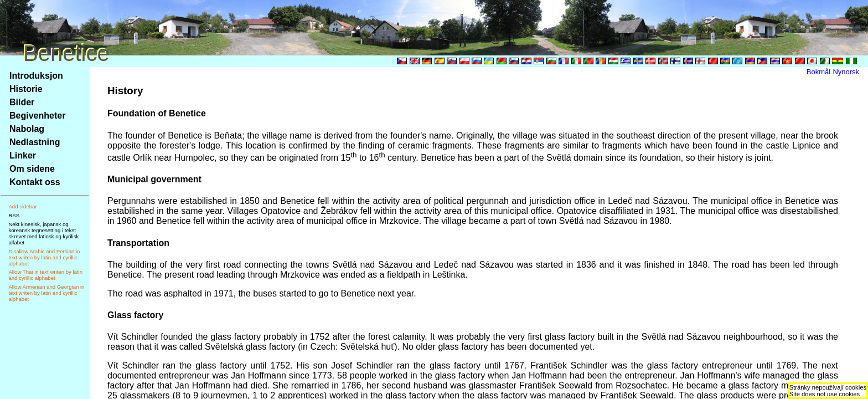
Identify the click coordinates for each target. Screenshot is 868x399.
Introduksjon (36, 76)
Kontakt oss (35, 182)
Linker (23, 155)
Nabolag (27, 129)
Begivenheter (37, 116)
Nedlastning (35, 142)
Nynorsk (846, 72)
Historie (26, 89)
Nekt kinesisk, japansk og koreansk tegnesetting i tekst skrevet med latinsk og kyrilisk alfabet (43, 233)
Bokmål (818, 72)
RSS (14, 215)
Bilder (22, 102)
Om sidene (32, 169)
